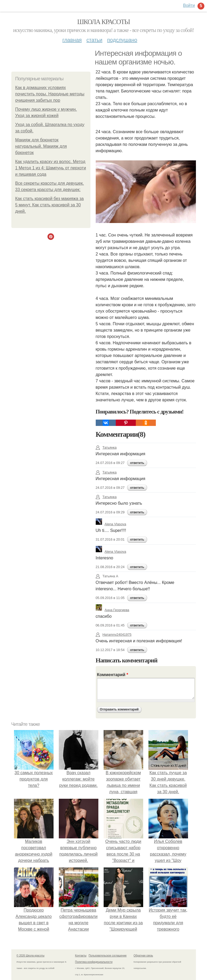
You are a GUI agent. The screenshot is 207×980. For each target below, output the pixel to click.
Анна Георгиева (112, 610)
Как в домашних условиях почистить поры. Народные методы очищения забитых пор (50, 94)
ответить (137, 463)
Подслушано (122, 40)
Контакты (81, 956)
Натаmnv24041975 (114, 635)
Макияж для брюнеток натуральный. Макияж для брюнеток (41, 146)
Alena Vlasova (111, 524)
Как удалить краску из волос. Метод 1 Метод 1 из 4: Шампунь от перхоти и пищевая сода (51, 168)
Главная (72, 40)
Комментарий (113, 675)
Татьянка (106, 447)
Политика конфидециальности (94, 962)
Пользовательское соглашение (108, 956)
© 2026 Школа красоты (31, 956)
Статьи (94, 40)
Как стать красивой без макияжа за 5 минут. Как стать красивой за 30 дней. (50, 205)
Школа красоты (104, 22)
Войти (189, 5)
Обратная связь (143, 956)
